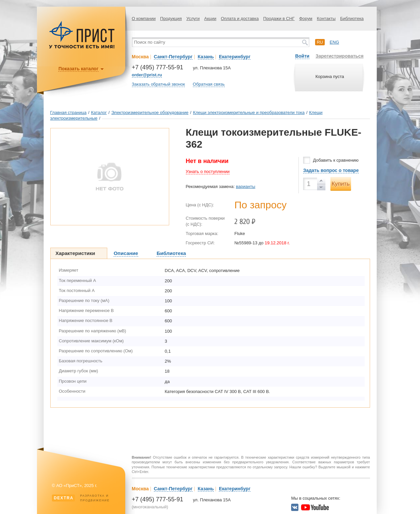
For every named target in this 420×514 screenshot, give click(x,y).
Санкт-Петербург (173, 57)
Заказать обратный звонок (159, 84)
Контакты (326, 18)
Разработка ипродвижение (81, 498)
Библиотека (352, 18)
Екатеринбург (235, 57)
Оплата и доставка (240, 18)
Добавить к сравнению (336, 160)
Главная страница (68, 112)
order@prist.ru (147, 75)
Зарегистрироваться (339, 56)
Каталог (99, 112)
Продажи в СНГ (279, 18)
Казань (206, 57)
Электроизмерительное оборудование (150, 112)
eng (334, 42)
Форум (306, 18)
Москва (140, 57)
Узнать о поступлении (208, 171)
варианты (245, 186)
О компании (144, 18)
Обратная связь (209, 84)
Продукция (171, 18)
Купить (341, 184)
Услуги (193, 18)
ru (320, 42)
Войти (302, 56)
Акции (210, 18)
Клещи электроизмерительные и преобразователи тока (249, 112)
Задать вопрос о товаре (331, 170)
